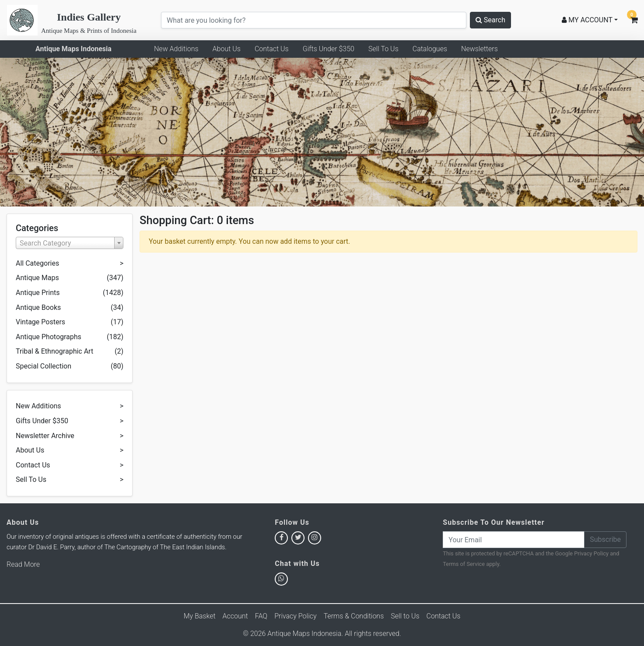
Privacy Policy (591, 553)
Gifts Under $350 (329, 49)
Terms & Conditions (354, 616)
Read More (23, 564)
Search (490, 20)
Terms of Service (464, 564)
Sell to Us (405, 616)
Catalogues (430, 49)
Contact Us (272, 49)
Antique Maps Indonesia (73, 49)
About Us (227, 49)
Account (235, 616)
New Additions (176, 49)
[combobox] (70, 243)
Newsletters (479, 49)
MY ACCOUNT (587, 20)
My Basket (200, 616)
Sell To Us (383, 49)
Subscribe (605, 539)
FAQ (261, 616)
